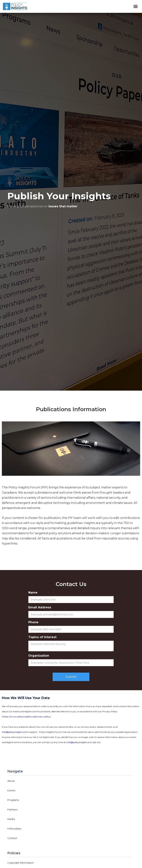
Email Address (40, 607)
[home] (16, 6)
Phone (33, 622)
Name (33, 593)
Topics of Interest (42, 637)
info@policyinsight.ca (13, 732)
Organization (39, 656)
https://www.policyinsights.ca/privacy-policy (26, 717)
